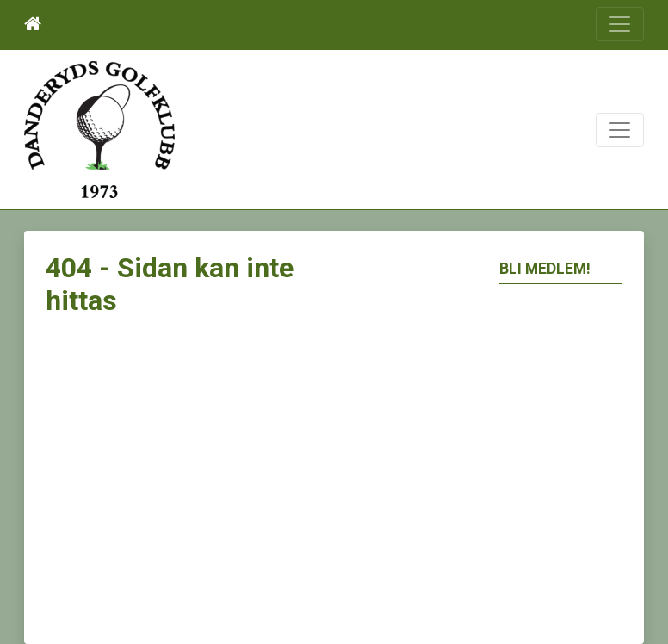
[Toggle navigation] (620, 24)
